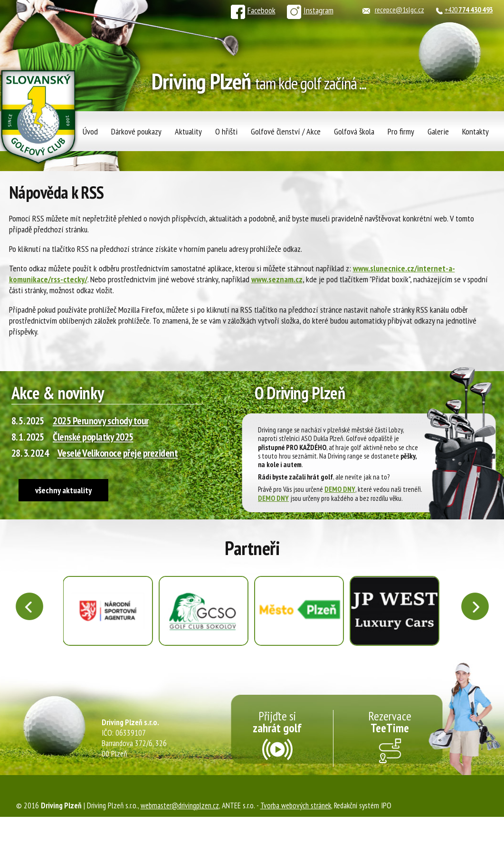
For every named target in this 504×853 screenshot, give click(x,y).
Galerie (438, 131)
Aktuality (188, 131)
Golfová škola (354, 131)
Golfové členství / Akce (286, 131)
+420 (469, 10)
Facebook (253, 10)
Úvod (90, 131)
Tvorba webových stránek (296, 805)
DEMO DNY (340, 489)
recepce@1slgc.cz (399, 10)
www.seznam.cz (277, 279)
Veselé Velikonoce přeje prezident (118, 453)
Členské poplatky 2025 (93, 437)
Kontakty (475, 131)
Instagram (310, 10)
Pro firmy (401, 131)
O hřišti (226, 131)
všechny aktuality (63, 490)
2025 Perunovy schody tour (101, 421)
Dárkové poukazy (136, 131)
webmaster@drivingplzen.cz (180, 805)
